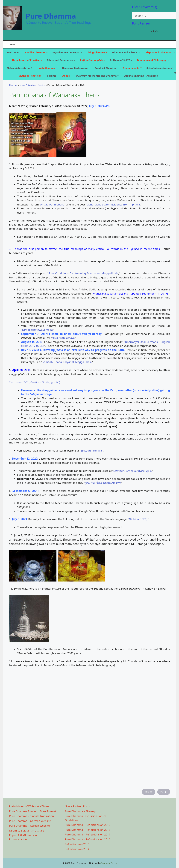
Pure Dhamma (51, 16)
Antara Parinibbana (52, 204)
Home (13, 85)
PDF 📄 (164, 792)
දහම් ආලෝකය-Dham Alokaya (103, 483)
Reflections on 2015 (77, 844)
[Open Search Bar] (175, 73)
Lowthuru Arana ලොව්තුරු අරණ (133, 471)
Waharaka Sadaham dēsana (111, 294)
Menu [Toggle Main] (10, 44)
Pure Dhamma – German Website (30, 821)
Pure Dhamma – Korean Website (29, 826)
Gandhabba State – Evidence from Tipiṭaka (113, 204)
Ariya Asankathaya (63, 338)
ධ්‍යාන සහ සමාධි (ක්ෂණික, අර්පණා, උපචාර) (35, 382)
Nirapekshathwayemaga (37, 330)
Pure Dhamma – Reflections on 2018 (88, 830)
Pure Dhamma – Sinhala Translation (32, 816)
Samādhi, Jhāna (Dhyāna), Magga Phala (67, 362)
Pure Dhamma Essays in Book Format (33, 811)
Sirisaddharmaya (91, 451)
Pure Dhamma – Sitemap (80, 811)
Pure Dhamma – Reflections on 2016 (88, 839)
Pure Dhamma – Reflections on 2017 (88, 834)
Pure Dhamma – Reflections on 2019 (88, 825)
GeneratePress (108, 863)
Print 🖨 (149, 792)
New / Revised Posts (32, 85)
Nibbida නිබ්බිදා (139, 519)
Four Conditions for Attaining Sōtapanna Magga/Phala (83, 273)
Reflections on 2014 (77, 849)
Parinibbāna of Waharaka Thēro (29, 806)
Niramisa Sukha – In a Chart (27, 830)
